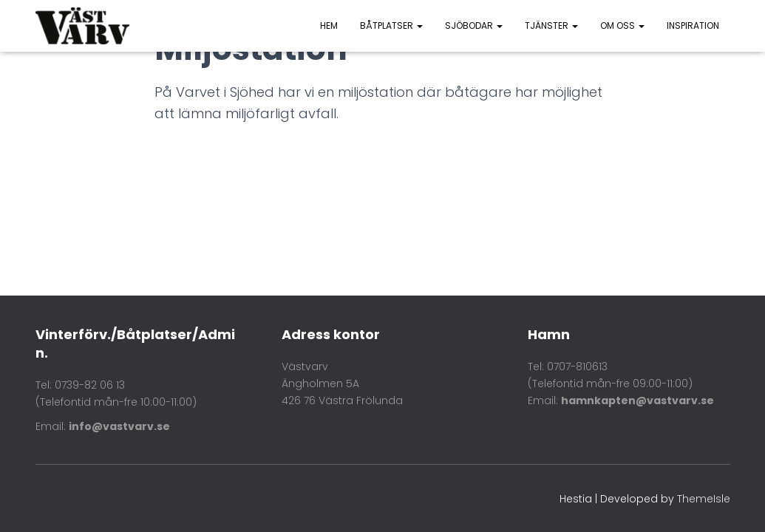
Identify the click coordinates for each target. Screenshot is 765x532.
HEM (329, 25)
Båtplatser (391, 25)
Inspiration (693, 25)
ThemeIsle (704, 499)
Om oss (622, 25)
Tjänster (551, 25)
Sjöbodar (474, 25)
